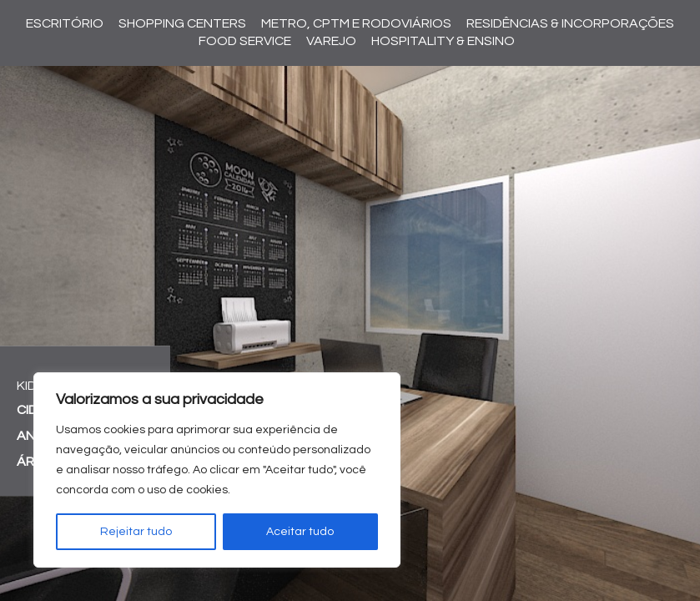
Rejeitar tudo (136, 532)
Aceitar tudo (300, 532)
